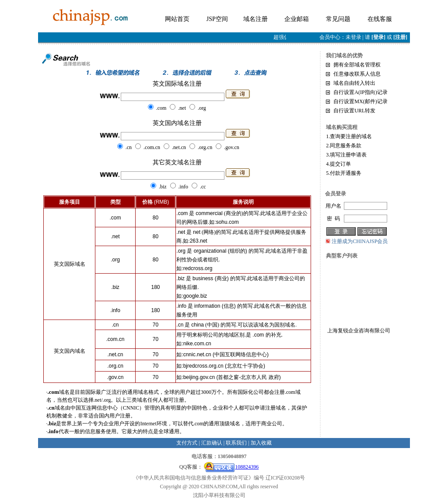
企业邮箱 (297, 19)
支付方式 (187, 443)
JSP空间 (217, 19)
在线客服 (380, 19)
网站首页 (177, 19)
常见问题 (338, 19)
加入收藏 (261, 443)
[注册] (400, 37)
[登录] (378, 37)
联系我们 (236, 443)
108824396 (231, 467)
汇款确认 (212, 443)
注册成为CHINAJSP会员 (360, 241)
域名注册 (255, 19)
